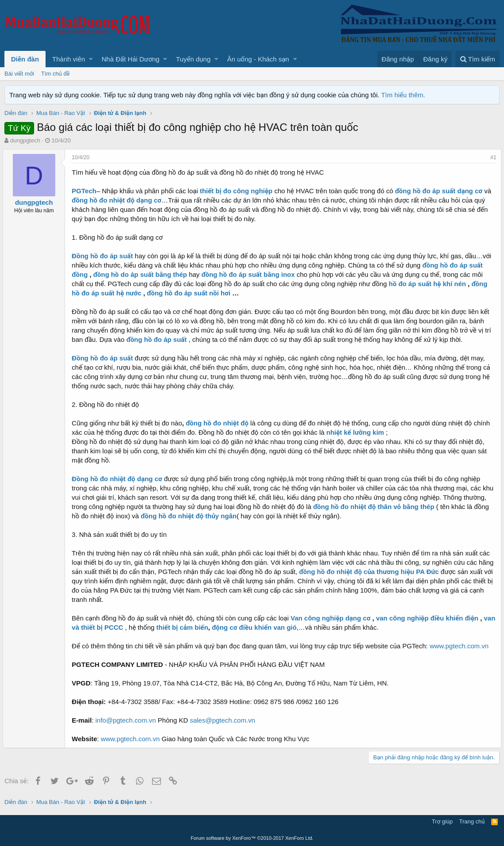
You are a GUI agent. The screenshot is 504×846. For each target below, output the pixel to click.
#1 (492, 157)
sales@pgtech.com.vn (224, 720)
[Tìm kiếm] (477, 59)
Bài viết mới (19, 74)
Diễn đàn (25, 59)
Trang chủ (472, 821)
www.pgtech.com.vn (460, 646)
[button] (91, 59)
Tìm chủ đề (55, 74)
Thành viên (69, 59)
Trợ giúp (442, 821)
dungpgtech (25, 140)
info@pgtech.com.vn (127, 720)
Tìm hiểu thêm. (403, 95)
